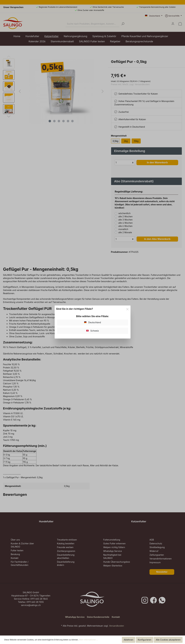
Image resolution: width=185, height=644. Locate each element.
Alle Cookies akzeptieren (168, 640)
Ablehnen (129, 640)
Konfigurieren (145, 640)
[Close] (127, 309)
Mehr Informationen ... (88, 640)
